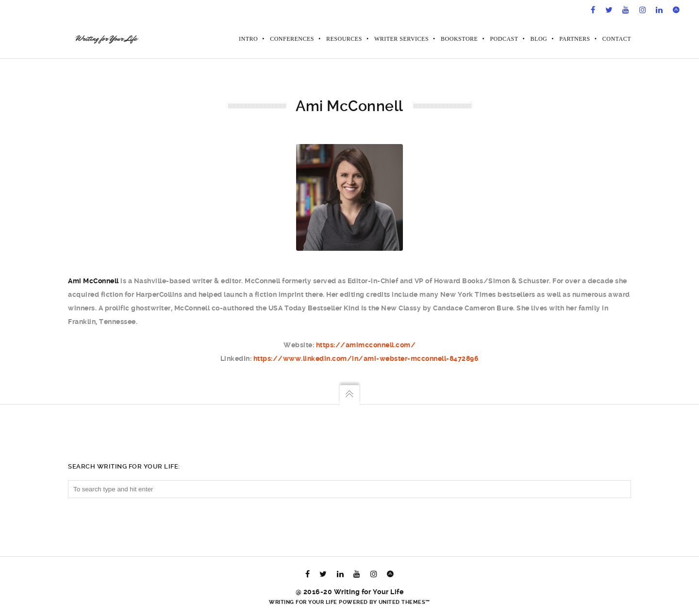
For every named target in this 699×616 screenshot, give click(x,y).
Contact (617, 39)
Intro (248, 39)
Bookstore (459, 39)
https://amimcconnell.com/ (366, 345)
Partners (575, 39)
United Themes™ (404, 602)
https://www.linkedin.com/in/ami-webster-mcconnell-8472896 (366, 358)
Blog (539, 39)
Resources (344, 39)
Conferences (292, 39)
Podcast (504, 39)
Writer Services (401, 39)
